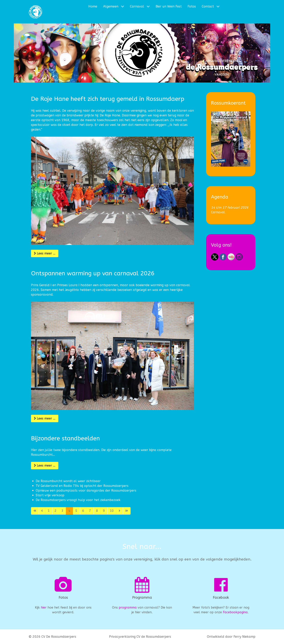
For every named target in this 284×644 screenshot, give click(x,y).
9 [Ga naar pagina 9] (104, 511)
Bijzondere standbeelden (65, 438)
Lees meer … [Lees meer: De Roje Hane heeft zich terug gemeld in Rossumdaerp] (45, 253)
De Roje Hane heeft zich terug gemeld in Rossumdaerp (108, 99)
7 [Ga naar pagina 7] (90, 511)
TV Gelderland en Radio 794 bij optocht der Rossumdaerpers (82, 486)
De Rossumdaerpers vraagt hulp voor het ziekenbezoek (78, 500)
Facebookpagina (235, 612)
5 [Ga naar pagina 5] (76, 511)
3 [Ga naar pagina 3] (63, 511)
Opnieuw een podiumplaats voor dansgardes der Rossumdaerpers (86, 490)
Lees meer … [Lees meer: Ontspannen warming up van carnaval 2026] (45, 418)
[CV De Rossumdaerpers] (35, 12)
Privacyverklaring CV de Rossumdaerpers (140, 637)
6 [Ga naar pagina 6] (83, 511)
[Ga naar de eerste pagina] (35, 511)
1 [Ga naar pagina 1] (49, 511)
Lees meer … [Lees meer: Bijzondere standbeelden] (45, 465)
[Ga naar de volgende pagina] (120, 511)
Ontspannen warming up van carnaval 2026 (93, 273)
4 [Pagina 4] (69, 511)
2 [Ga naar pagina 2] (56, 511)
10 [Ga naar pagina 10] (112, 511)
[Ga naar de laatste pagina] (127, 511)
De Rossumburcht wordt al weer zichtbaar (68, 481)
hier (44, 607)
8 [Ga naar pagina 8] (97, 511)
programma (128, 607)
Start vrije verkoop (50, 495)
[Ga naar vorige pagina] (42, 511)
